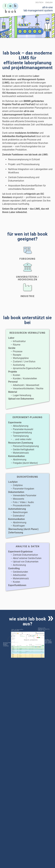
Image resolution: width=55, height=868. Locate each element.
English (49, 3)
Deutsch (39, 3)
